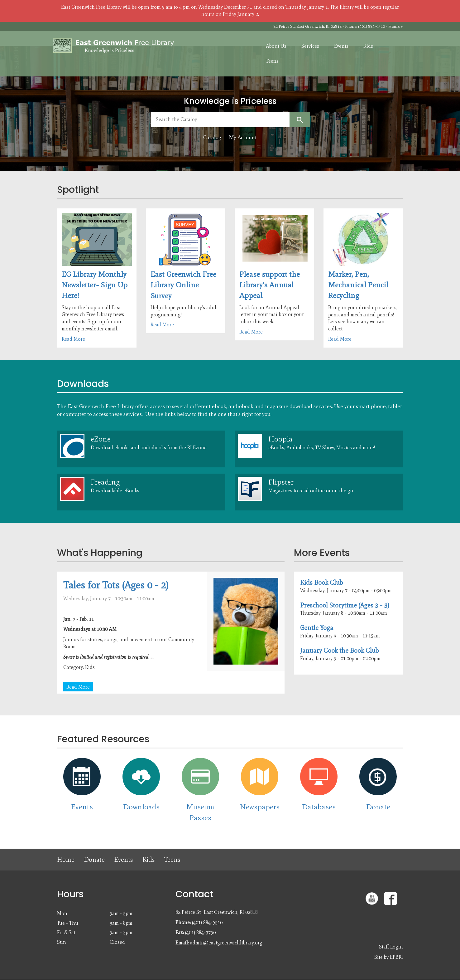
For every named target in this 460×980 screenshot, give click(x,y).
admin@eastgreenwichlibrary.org (226, 943)
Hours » (396, 26)
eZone (101, 439)
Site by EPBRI (389, 957)
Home (66, 859)
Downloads (141, 807)
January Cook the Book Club (339, 650)
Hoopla (280, 439)
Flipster (281, 482)
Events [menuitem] (341, 46)
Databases (319, 807)
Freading (105, 482)
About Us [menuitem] (276, 46)
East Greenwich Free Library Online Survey (183, 285)
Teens (172, 859)
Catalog (212, 137)
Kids (149, 859)
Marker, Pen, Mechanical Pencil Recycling (358, 285)
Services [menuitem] (310, 46)
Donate (378, 807)
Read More (73, 339)
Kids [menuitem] (368, 46)
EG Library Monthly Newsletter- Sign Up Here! (95, 285)
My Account (243, 137)
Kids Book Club (321, 582)
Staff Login (391, 947)
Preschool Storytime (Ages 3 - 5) (345, 605)
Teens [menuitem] (272, 61)
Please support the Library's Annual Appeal (270, 285)
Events (82, 807)
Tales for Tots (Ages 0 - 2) (116, 585)
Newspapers (260, 807)
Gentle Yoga (317, 628)
